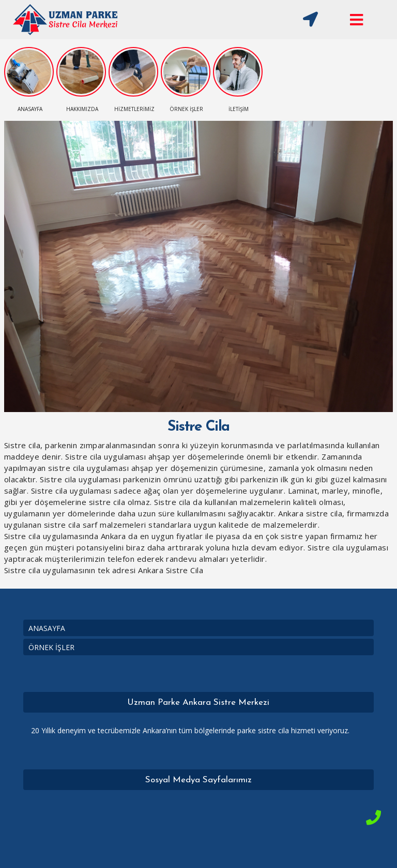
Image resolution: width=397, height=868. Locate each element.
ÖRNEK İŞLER (51, 647)
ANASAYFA (47, 628)
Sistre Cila (198, 427)
